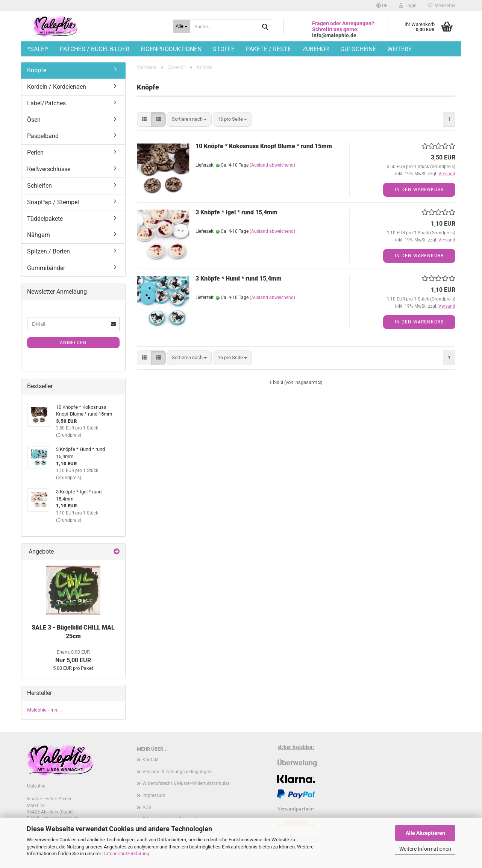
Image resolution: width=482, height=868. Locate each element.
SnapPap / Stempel (53, 202)
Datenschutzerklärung (126, 854)
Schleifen (39, 186)
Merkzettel (442, 6)
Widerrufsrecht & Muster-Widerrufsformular (186, 783)
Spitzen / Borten (49, 251)
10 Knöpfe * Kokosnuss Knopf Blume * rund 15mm (264, 146)
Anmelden (73, 343)
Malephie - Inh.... (44, 710)
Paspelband (43, 136)
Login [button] (408, 6)
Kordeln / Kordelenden (57, 87)
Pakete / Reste (268, 49)
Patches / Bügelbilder (95, 49)
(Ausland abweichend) (272, 165)
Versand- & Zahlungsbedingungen (177, 772)
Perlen (35, 153)
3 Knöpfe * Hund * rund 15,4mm (239, 278)
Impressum (154, 795)
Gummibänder (46, 268)
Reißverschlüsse (49, 169)
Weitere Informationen (425, 849)
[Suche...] (182, 26)
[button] (382, 6)
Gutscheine (358, 49)
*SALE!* (38, 49)
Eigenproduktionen (171, 49)
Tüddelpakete (45, 219)
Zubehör (316, 49)
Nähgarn (39, 235)
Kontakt (151, 760)
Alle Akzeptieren (425, 833)
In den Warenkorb (419, 190)
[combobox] (189, 119)
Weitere (399, 49)
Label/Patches (46, 103)
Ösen (34, 120)
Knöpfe (37, 70)
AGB (147, 807)
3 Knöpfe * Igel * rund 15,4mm (236, 212)
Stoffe (224, 49)
